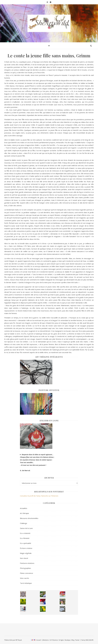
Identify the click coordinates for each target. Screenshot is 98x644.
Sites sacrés (24, 578)
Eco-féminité (25, 538)
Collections (45, 640)
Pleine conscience (26, 573)
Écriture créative (26, 548)
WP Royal (19, 640)
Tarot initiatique (26, 583)
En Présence (54, 640)
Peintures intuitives (27, 563)
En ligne (61, 640)
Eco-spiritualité (26, 543)
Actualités (24, 508)
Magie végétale (26, 553)
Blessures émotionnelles (29, 518)
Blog (73, 640)
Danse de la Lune (26, 528)
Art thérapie (24, 513)
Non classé (24, 558)
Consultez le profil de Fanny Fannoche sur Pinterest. (39, 496)
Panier (77, 640)
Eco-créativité (25, 533)
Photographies (25, 568)
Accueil (39, 640)
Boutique (68, 640)
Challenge (24, 523)
